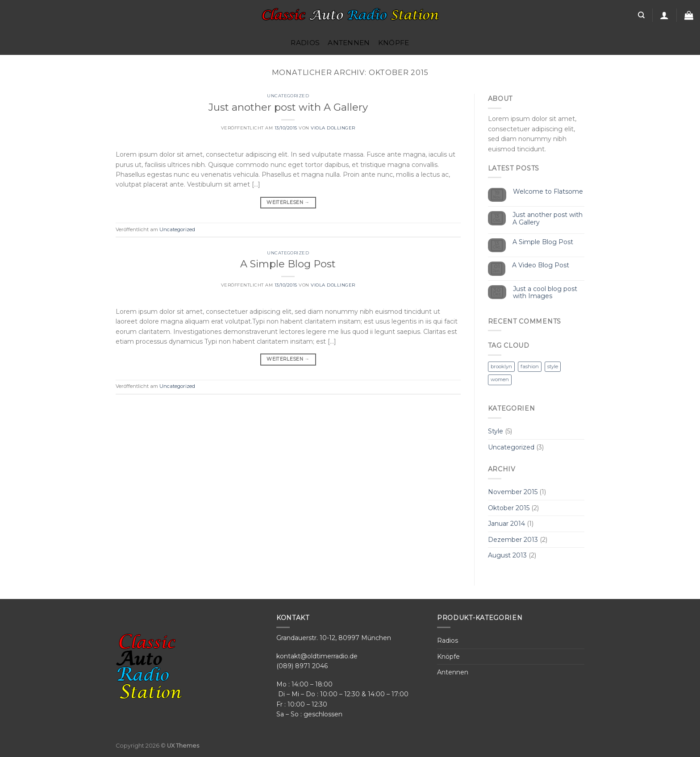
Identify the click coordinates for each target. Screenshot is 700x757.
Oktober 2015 (509, 508)
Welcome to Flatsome (548, 192)
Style (496, 431)
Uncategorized (288, 96)
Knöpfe (394, 43)
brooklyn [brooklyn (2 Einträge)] (501, 366)
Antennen (349, 43)
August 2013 (507, 555)
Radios (305, 43)
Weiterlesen (288, 203)
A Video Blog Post (541, 265)
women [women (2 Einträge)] (500, 379)
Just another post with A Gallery (288, 107)
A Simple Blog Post (288, 264)
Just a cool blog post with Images (545, 293)
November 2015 (513, 492)
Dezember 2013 (513, 540)
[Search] (641, 15)
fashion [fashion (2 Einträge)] (530, 366)
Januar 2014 (506, 524)
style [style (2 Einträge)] (553, 366)
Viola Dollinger (333, 128)
